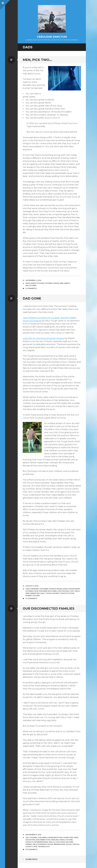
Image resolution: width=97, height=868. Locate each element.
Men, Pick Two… (37, 60)
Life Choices (63, 591)
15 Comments (31, 849)
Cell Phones (31, 837)
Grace (56, 283)
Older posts (30, 859)
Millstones (31, 285)
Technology (44, 847)
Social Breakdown (56, 844)
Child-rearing (32, 589)
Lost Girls (75, 591)
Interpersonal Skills (44, 842)
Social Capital (73, 844)
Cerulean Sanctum (52, 37)
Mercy (67, 283)
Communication (55, 837)
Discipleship (74, 589)
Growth (29, 842)
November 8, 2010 (33, 835)
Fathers (49, 283)
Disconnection (43, 840)
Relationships (40, 844)
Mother (69, 842)
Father (69, 840)
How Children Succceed (45, 591)
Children (44, 589)
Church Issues (56, 589)
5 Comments (31, 288)
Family (62, 840)
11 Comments (31, 598)
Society (29, 847)
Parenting (35, 593)
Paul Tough (46, 593)
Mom (63, 842)
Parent (29, 844)
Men (62, 283)
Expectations (37, 283)
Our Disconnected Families (49, 608)
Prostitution (68, 593)
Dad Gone (32, 298)
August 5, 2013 (32, 586)
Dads (28, 283)
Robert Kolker (33, 596)
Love (57, 842)
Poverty (56, 593)
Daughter (30, 840)
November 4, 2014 (33, 280)
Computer (68, 837)
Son (35, 847)
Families (55, 840)
